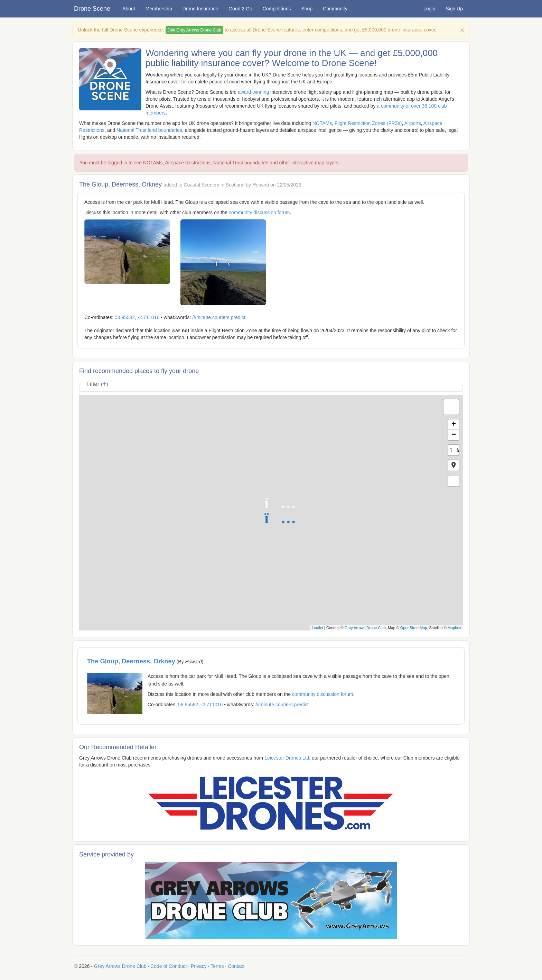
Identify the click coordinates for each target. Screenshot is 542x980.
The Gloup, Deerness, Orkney (131, 661)
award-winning (253, 92)
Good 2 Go (240, 9)
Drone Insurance (200, 9)
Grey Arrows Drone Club (365, 628)
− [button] (454, 435)
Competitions (277, 9)
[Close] (462, 30)
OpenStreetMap (414, 628)
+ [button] (454, 425)
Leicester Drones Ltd (287, 758)
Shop (307, 9)
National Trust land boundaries (149, 130)
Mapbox (454, 628)
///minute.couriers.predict (219, 317)
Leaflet (317, 628)
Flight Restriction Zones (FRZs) (368, 123)
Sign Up (454, 9)
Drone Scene (92, 9)
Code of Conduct (169, 966)
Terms (217, 966)
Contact (236, 966)
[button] (454, 465)
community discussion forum (259, 212)
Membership (159, 9)
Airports (413, 123)
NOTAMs (322, 123)
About (129, 9)
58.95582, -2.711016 (137, 317)
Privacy (199, 966)
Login (429, 9)
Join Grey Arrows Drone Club (194, 30)
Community (335, 9)
